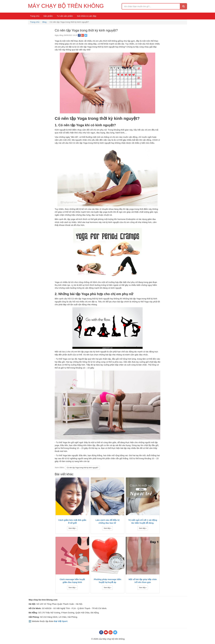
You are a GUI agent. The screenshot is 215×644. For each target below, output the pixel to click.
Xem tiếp (72, 528)
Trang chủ (35, 16)
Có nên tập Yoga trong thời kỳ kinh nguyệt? (83, 468)
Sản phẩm (48, 16)
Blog (44, 22)
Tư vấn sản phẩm (65, 16)
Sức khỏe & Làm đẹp (87, 16)
